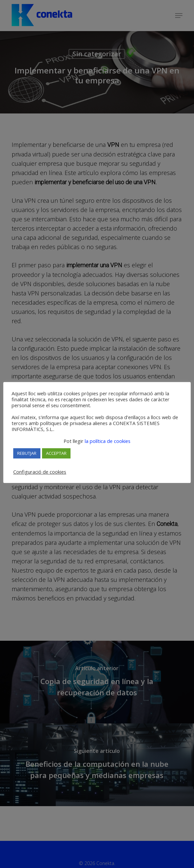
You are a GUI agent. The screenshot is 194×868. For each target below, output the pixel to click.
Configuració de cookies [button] (40, 472)
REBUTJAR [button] (27, 453)
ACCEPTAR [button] (56, 453)
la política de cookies (107, 441)
